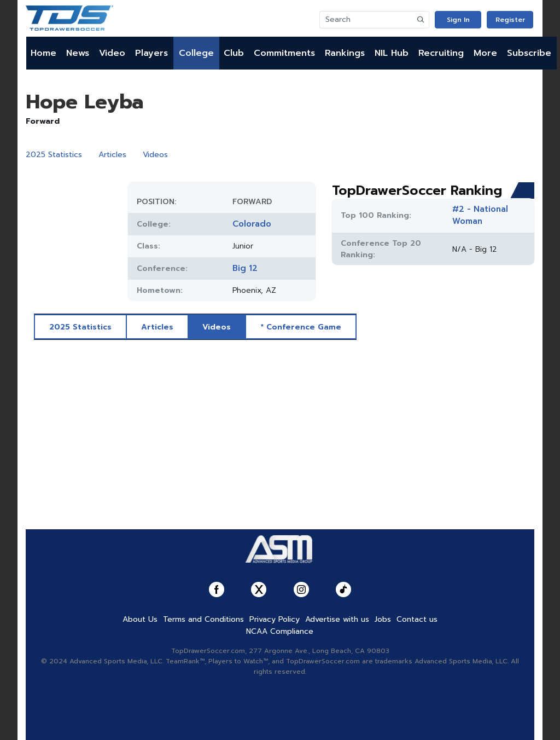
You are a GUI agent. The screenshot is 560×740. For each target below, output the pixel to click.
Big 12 (245, 268)
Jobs (383, 619)
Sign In (458, 20)
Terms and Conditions (203, 619)
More (485, 53)
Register (510, 20)
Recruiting (441, 53)
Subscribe (529, 53)
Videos (155, 155)
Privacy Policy (275, 619)
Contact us (417, 619)
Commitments (284, 53)
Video (112, 53)
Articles (112, 155)
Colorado (252, 224)
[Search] (366, 20)
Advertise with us (337, 619)
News (78, 53)
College (196, 53)
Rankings (345, 53)
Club (234, 53)
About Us (140, 619)
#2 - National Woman (480, 215)
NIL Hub (392, 53)
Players (151, 53)
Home (43, 53)
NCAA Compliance (280, 631)
